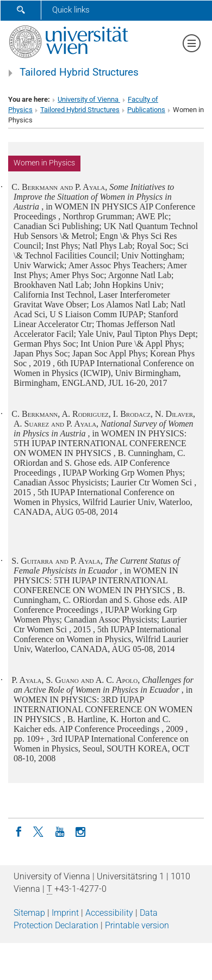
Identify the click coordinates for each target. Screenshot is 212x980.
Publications (146, 110)
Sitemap (29, 913)
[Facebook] (18, 831)
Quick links (71, 10)
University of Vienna (89, 99)
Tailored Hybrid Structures (79, 72)
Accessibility (109, 913)
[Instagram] (80, 831)
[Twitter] (39, 831)
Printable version (137, 925)
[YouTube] (60, 831)
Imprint (65, 913)
